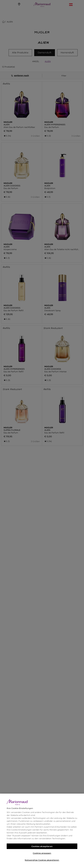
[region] (42, 831)
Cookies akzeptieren (42, 846)
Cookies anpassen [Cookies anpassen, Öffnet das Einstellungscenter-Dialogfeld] (42, 853)
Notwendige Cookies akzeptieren (42, 860)
